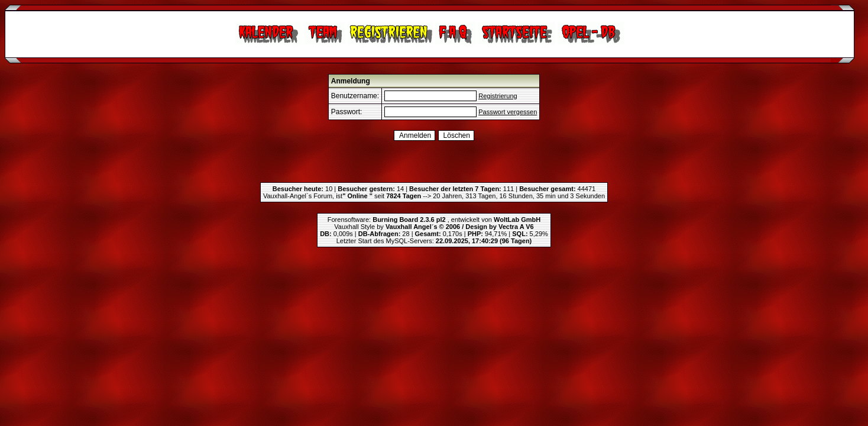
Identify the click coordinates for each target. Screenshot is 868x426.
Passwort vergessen (508, 112)
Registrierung (498, 96)
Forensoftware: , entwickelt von (434, 220)
